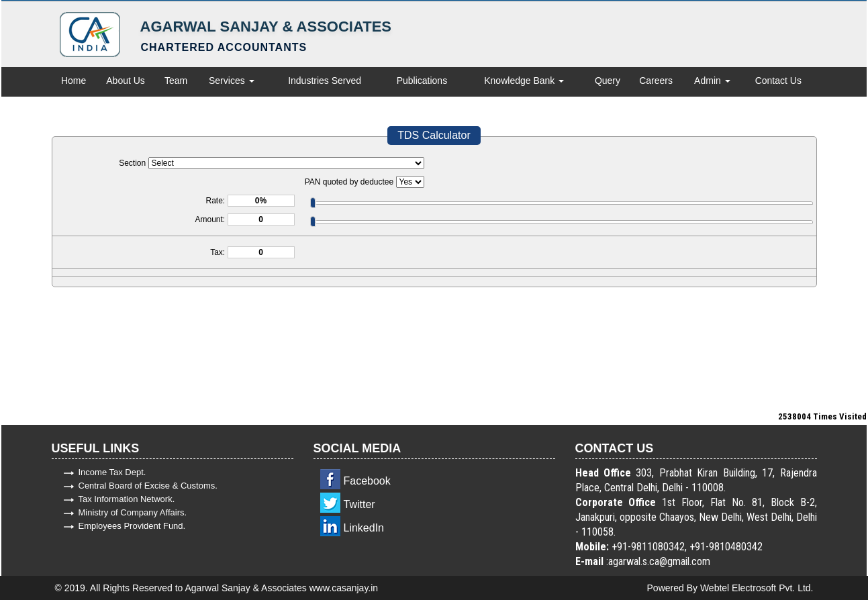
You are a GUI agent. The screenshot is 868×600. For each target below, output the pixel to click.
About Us (126, 81)
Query (608, 81)
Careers (656, 81)
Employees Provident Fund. (132, 526)
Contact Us (778, 81)
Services (232, 81)
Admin (712, 81)
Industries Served (325, 81)
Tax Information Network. (127, 499)
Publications (422, 81)
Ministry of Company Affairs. (133, 512)
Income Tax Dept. (112, 472)
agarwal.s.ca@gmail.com (659, 561)
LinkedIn (364, 528)
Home (74, 81)
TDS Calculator (434, 135)
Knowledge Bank (524, 81)
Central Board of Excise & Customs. (148, 486)
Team (176, 81)
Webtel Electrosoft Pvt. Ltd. (757, 588)
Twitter (359, 504)
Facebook (367, 481)
